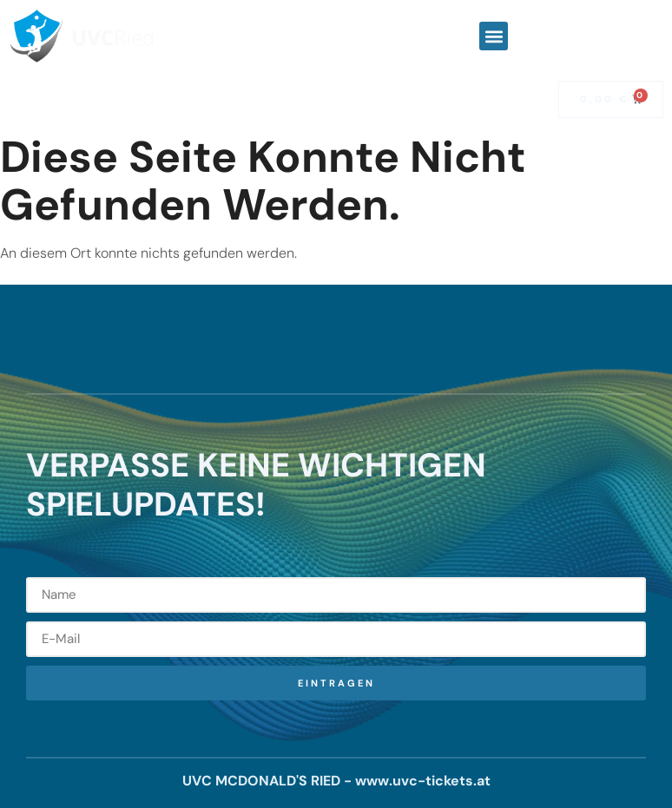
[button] (494, 36)
